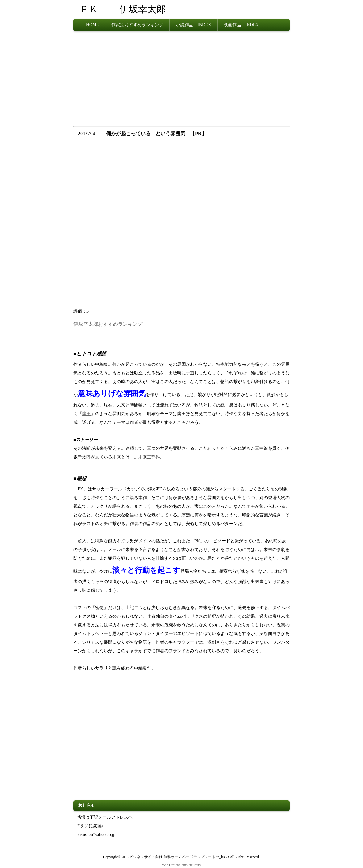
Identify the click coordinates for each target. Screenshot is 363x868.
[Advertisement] (181, 81)
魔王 (86, 414)
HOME (92, 25)
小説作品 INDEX (194, 25)
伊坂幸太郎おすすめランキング (108, 324)
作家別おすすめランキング (137, 25)
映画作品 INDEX (241, 25)
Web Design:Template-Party (182, 865)
